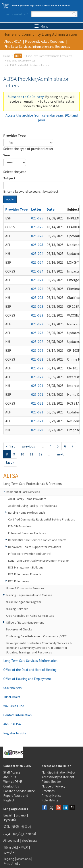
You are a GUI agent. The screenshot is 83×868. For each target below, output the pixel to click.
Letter (36, 209)
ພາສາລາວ (23, 859)
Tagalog (9, 859)
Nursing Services (17, 609)
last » (10, 462)
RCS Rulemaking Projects (25, 574)
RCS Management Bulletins (26, 567)
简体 (7, 827)
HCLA (18, 56)
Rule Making (50, 800)
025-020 (37, 430)
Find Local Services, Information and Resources (37, 47)
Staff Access (12, 772)
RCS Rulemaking (19, 581)
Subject (9, 178)
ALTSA (11, 476)
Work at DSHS (13, 782)
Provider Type (14, 135)
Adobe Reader (51, 782)
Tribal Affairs (12, 697)
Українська (29, 840)
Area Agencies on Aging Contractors (30, 616)
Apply (10, 199)
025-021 (37, 386)
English (9, 815)
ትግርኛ (8, 863)
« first (11, 446)
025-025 (37, 218)
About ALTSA (12, 724)
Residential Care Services (21, 60)
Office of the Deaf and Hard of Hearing (30, 670)
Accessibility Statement (58, 777)
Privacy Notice (52, 796)
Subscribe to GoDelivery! (26, 97)
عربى (7, 834)
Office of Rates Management (25, 622)
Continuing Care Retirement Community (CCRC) (37, 636)
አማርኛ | (24, 847)
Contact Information (17, 715)
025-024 (37, 253)
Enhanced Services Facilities (27, 533)
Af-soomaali (11, 840)
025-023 (37, 298)
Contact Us (11, 786)
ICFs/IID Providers (20, 526)
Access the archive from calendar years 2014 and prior (42, 118)
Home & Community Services (25, 588)
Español (21, 815)
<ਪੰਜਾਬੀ (31, 834)
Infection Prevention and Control (30, 554)
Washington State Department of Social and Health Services (41, 5)
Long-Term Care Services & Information (30, 661)
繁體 (16, 827)
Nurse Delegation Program (23, 602)
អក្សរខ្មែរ (18, 834)
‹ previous (28, 446)
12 (41, 454)
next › (61, 454)
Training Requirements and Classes (29, 595)
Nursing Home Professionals (27, 513)
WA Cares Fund (14, 706)
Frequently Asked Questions (45, 41)
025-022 (37, 342)
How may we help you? (16, 14)
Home (7, 56)
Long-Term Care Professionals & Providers (49, 56)
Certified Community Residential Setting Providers (42, 519)
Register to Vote (15, 733)
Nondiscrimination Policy (59, 772)
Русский (10, 820)
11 (31, 454)
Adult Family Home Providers (27, 499)
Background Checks (19, 629)
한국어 (26, 827)
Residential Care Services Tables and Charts (37, 540)
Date (51, 209)
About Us (10, 777)
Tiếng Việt (10, 847)
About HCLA (13, 41)
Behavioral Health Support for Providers (35, 547)
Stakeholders (13, 688)
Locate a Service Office (19, 791)
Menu (41, 26)
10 (22, 454)
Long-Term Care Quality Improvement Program (39, 561)
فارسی (9, 852)
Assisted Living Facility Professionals (33, 506)
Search (74, 14)
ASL (18, 863)
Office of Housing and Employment (27, 679)
